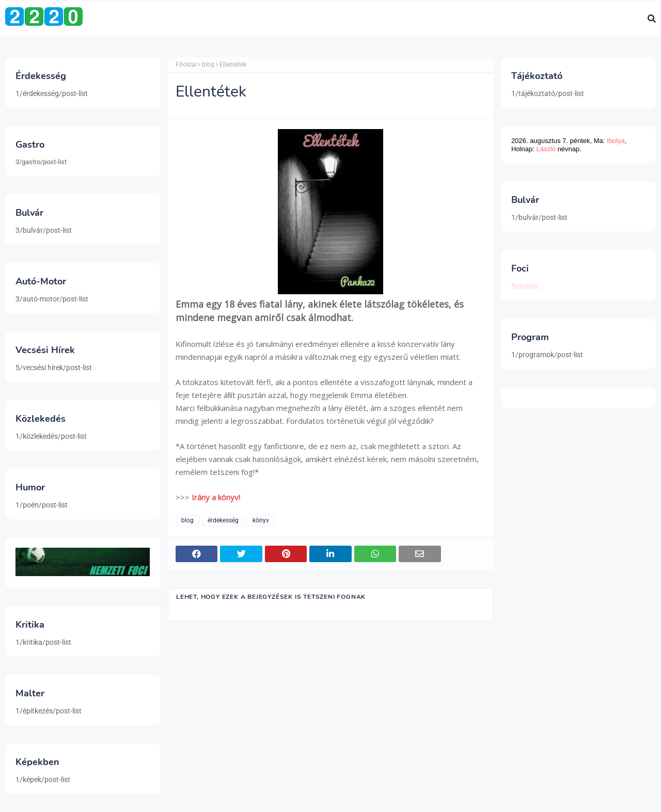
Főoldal (186, 65)
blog (208, 65)
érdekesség (223, 520)
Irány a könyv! (216, 497)
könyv (261, 520)
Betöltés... (528, 286)
